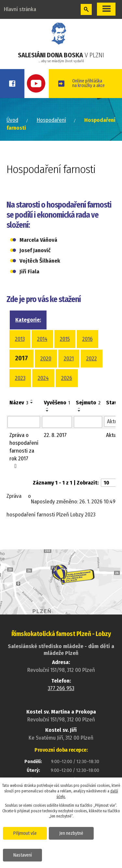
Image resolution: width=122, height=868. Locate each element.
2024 (43, 378)
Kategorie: (28, 320)
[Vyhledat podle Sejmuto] (88, 422)
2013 (20, 339)
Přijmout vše (25, 833)
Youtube (37, 84)
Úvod (12, 120)
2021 (69, 359)
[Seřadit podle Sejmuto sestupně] (79, 411)
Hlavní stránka (20, 9)
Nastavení (23, 855)
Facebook (12, 84)
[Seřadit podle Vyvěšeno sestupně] (47, 411)
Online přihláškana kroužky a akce (88, 83)
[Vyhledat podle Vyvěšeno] (57, 422)
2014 (42, 339)
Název (19, 403)
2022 (92, 359)
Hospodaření (51, 120)
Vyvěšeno (57, 403)
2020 (46, 359)
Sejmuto (88, 403)
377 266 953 (61, 688)
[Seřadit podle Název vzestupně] (32, 400)
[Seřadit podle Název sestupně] (32, 403)
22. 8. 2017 (55, 435)
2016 (88, 339)
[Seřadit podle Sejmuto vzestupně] (79, 408)
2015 (65, 339)
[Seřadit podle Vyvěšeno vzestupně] (47, 408)
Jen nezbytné (71, 833)
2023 (20, 378)
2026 (67, 378)
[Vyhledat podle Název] (24, 422)
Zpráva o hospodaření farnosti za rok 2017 (24, 450)
